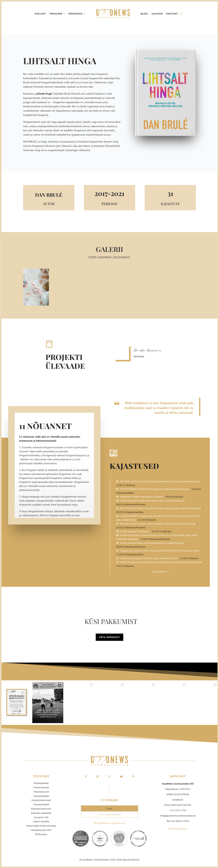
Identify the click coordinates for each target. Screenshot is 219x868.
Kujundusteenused (41, 800)
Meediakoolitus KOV (41, 830)
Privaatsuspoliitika (178, 829)
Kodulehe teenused (41, 809)
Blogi (144, 14)
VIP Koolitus (41, 834)
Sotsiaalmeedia (41, 796)
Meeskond (76, 14)
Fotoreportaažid (41, 804)
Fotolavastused (41, 787)
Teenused (56, 14)
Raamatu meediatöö (41, 813)
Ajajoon (157, 14)
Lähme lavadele (41, 821)
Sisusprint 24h (41, 817)
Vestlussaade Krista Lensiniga (41, 826)
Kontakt (172, 14)
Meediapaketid (41, 783)
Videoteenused (41, 792)
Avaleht (40, 14)
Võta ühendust (109, 637)
